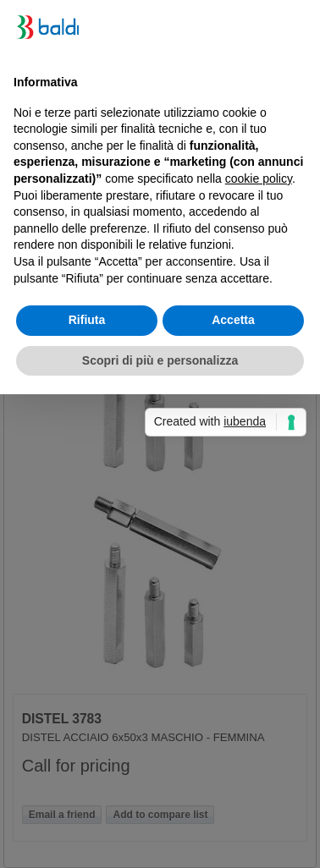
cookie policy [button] (259, 179)
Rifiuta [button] (87, 320)
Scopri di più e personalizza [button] (160, 360)
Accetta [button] (233, 320)
